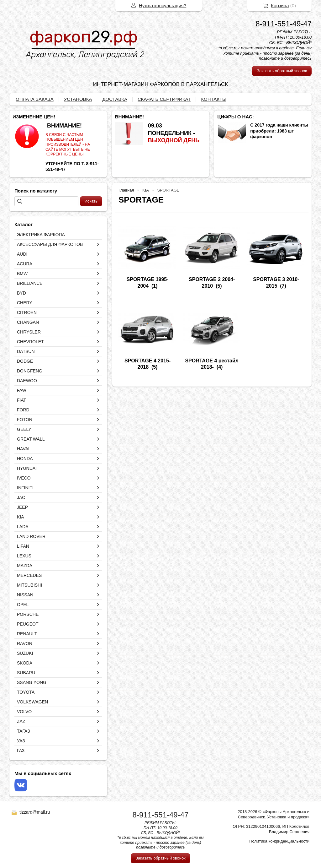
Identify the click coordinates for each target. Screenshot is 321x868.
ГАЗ (21, 751)
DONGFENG (30, 371)
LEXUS (24, 556)
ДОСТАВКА (115, 99)
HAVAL (24, 449)
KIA (21, 517)
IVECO (24, 478)
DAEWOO (27, 381)
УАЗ (21, 741)
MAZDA (25, 566)
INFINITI (25, 488)
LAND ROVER (31, 536)
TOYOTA (26, 692)
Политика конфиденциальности (279, 841)
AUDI (22, 254)
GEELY (24, 429)
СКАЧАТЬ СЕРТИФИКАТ (164, 99)
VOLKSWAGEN (32, 702)
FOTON (25, 420)
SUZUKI (25, 653)
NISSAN (25, 595)
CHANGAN (28, 322)
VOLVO (24, 712)
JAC (21, 497)
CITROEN (27, 312)
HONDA (25, 458)
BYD (21, 293)
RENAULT (27, 634)
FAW (22, 390)
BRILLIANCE (30, 283)
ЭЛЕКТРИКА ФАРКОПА (41, 235)
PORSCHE (28, 614)
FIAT (21, 400)
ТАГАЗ (24, 731)
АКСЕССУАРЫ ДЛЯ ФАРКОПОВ (50, 244)
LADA (23, 527)
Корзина (280, 5)
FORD (23, 410)
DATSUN (26, 351)
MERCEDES (29, 575)
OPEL (23, 605)
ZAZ (21, 721)
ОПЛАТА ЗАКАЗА (35, 99)
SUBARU (26, 673)
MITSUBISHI (29, 585)
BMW (22, 274)
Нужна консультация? (163, 5)
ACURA (25, 264)
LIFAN (23, 546)
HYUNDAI (27, 468)
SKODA (25, 663)
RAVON (25, 643)
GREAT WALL (31, 439)
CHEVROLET (30, 342)
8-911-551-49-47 (284, 24)
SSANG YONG (32, 682)
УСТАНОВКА (78, 99)
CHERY (25, 303)
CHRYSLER (29, 332)
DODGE (25, 361)
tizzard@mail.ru (35, 812)
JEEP (22, 507)
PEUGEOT (28, 624)
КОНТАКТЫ (214, 99)
